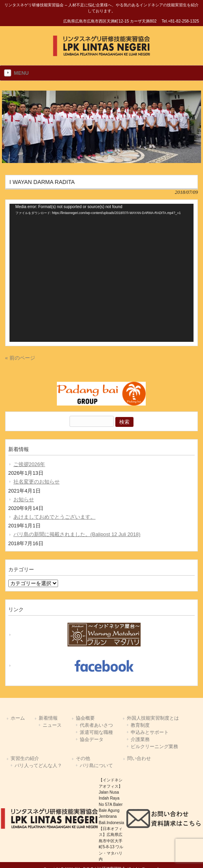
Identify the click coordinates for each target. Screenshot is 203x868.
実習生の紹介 (25, 758)
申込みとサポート (150, 732)
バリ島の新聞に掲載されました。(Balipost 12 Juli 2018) (77, 534)
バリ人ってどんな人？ (38, 766)
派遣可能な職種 (96, 732)
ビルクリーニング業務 (154, 747)
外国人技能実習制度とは (153, 718)
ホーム (18, 718)
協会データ (92, 739)
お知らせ (24, 499)
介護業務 (140, 739)
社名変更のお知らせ (37, 482)
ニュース (52, 725)
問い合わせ (139, 758)
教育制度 (140, 725)
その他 (83, 758)
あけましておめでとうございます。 (55, 517)
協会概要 (85, 718)
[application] (101, 273)
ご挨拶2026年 (29, 464)
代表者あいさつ (96, 725)
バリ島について (96, 766)
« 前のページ (20, 358)
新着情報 (48, 718)
